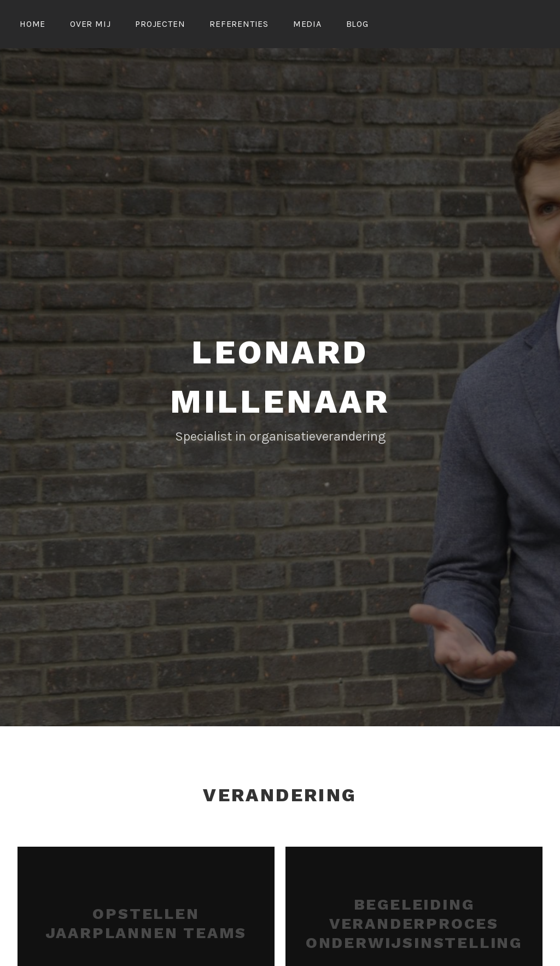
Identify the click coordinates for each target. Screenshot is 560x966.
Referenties (239, 24)
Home (33, 24)
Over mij (90, 24)
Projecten (160, 24)
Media (307, 24)
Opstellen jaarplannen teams (146, 922)
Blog (357, 24)
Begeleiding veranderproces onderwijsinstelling (414, 922)
